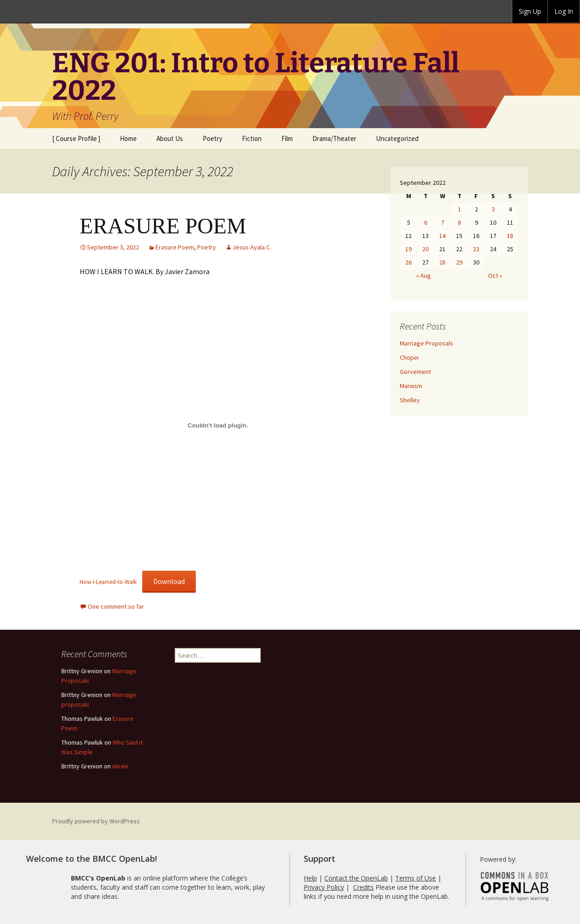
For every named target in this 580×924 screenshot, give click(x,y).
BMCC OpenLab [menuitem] (35, 11)
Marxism (411, 386)
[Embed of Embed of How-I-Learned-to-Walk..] (218, 425)
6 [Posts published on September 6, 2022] (426, 222)
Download (169, 581)
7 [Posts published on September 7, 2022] (443, 222)
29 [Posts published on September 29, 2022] (459, 262)
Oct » (495, 276)
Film (287, 138)
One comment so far (116, 606)
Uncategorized (397, 138)
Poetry (212, 138)
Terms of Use (416, 878)
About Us (170, 138)
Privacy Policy (324, 887)
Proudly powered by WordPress (96, 821)
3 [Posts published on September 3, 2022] (493, 209)
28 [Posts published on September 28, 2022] (442, 262)
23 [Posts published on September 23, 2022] (476, 249)
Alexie (120, 766)
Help (310, 878)
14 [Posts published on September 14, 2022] (442, 236)
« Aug (424, 276)
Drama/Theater (334, 138)
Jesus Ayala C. (252, 247)
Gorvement (415, 372)
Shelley (410, 400)
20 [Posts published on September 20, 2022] (425, 249)
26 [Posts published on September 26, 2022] (408, 262)
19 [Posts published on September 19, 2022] (408, 249)
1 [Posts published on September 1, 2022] (459, 209)
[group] (530, 11)
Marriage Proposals (427, 343)
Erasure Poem (175, 247)
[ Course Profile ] (76, 138)
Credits (363, 887)
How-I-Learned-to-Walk (108, 582)
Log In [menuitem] (564, 11)
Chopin (409, 357)
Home (128, 138)
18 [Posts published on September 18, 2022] (510, 236)
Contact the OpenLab (356, 878)
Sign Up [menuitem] (530, 11)
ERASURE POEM (163, 226)
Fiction (252, 138)
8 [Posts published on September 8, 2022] (459, 222)
